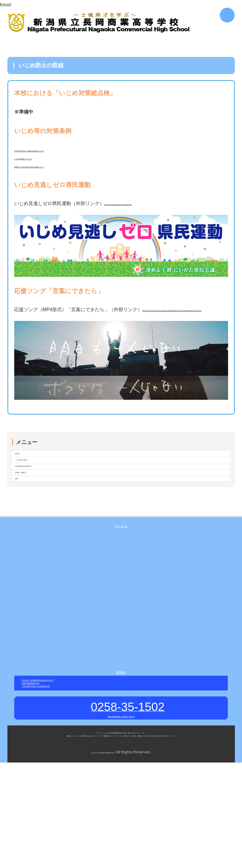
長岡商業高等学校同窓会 (41, 501)
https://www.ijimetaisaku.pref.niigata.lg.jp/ (148, 212)
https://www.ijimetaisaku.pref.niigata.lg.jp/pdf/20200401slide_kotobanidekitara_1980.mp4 (107, 328)
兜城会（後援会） (34, 513)
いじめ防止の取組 (34, 488)
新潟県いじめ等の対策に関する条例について (62, 173)
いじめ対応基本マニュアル (43, 162)
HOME (22, 475)
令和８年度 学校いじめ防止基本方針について (62, 151)
